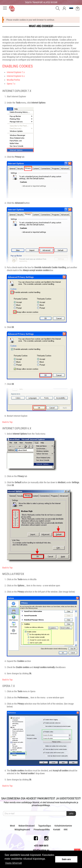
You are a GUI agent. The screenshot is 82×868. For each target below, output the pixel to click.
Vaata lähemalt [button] (13, 863)
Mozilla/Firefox (13, 80)
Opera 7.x (11, 84)
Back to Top (7, 422)
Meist (12, 826)
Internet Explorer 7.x (16, 72)
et (72, 8)
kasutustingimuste (68, 802)
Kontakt (57, 830)
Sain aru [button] (66, 859)
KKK (66, 830)
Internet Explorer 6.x (16, 76)
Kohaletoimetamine (63, 826)
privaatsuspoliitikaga (41, 805)
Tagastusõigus (45, 826)
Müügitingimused (22, 830)
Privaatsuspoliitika (42, 830)
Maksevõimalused (27, 826)
